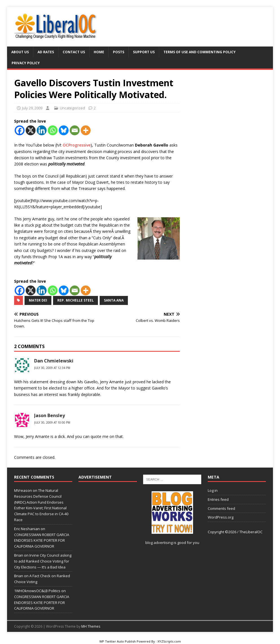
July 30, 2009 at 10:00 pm (52, 422)
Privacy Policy (26, 63)
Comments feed (221, 508)
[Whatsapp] (53, 130)
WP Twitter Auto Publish (118, 641)
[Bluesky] (64, 130)
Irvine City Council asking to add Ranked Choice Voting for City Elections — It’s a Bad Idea (43, 561)
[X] (31, 130)
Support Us (144, 52)
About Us (20, 52)
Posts (119, 52)
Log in (213, 490)
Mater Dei (38, 300)
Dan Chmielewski (54, 361)
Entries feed (218, 499)
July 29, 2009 (32, 108)
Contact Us (74, 52)
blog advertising (159, 543)
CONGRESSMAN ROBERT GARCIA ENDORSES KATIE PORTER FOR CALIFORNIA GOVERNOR (42, 541)
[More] (86, 130)
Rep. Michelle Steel (76, 300)
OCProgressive (77, 145)
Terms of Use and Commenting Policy (200, 52)
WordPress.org (221, 517)
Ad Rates (46, 52)
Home (99, 52)
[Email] (75, 130)
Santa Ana (114, 300)
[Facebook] (20, 130)
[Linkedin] (42, 130)
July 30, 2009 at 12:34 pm (52, 368)
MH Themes (91, 626)
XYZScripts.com (169, 641)
